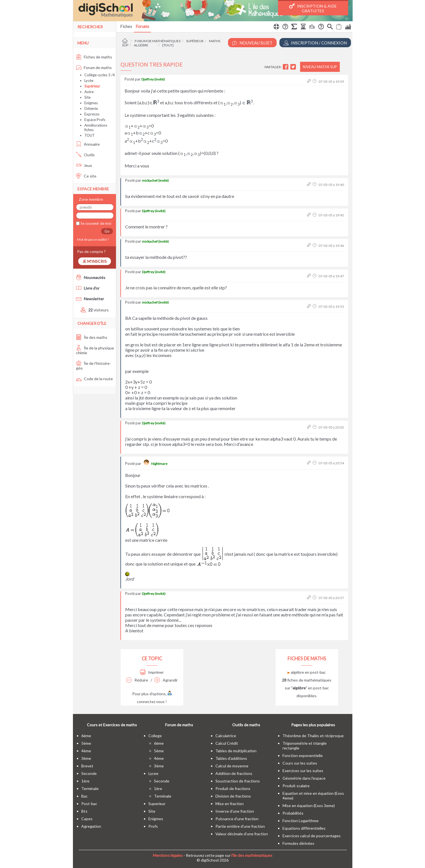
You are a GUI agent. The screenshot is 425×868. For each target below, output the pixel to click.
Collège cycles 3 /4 (100, 75)
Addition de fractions (234, 773)
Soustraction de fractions (238, 781)
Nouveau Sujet (252, 43)
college (155, 736)
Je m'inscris (95, 261)
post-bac (89, 804)
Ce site (86, 176)
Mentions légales (168, 855)
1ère (85, 781)
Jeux (84, 165)
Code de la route (94, 379)
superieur (157, 804)
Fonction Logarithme (301, 821)
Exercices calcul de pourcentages (312, 836)
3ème (86, 758)
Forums (142, 26)
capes (87, 819)
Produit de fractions (233, 788)
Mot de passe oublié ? (92, 239)
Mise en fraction (230, 804)
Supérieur (195, 41)
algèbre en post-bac (307, 672)
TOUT (90, 135)
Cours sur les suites (300, 763)
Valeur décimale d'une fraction (242, 834)
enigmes (156, 819)
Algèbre (141, 45)
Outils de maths (246, 725)
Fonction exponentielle (303, 755)
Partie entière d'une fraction (240, 826)
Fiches (126, 26)
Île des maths (92, 337)
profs (153, 826)
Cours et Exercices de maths (112, 725)
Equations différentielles (304, 828)
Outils (85, 155)
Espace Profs (95, 120)
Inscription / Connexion (315, 43)
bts (84, 811)
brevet (87, 766)
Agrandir (166, 680)
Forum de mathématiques (158, 41)
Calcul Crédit (227, 743)
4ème (86, 751)
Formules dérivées (298, 843)
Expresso (92, 114)
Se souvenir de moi (95, 223)
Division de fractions (233, 796)
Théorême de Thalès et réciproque (313, 736)
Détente (91, 108)
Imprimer (152, 672)
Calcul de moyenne (232, 766)
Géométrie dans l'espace (304, 778)
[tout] (168, 45)
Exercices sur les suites (303, 771)
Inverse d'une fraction (235, 811)
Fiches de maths (94, 57)
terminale (90, 788)
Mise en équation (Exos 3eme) (309, 806)
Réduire (137, 680)
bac (85, 796)
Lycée (89, 81)
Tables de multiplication (236, 751)
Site (87, 97)
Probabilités (293, 813)
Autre (89, 92)
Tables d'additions (231, 758)
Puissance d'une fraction (237, 819)
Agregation (91, 826)
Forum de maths (94, 68)
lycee (153, 773)
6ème (86, 736)
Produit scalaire (296, 786)
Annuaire (88, 144)
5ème (86, 743)
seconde (89, 773)
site (152, 811)
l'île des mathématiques (252, 855)
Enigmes (91, 103)
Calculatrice (226, 736)
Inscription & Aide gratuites (313, 8)
